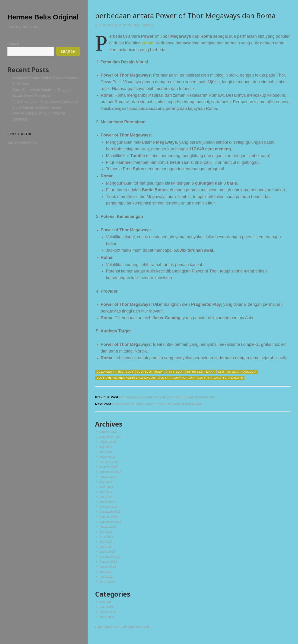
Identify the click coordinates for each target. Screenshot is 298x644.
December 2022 (111, 562)
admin (152, 25)
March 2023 (108, 557)
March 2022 (108, 588)
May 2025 (106, 453)
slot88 (148, 43)
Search (13, 53)
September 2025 (111, 438)
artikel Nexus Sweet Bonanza (36, 117)
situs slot (181, 372)
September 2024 (111, 474)
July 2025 (106, 448)
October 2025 (109, 433)
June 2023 (107, 542)
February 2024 (110, 510)
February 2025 (110, 464)
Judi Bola (106, 609)
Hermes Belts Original (37, 21)
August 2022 (109, 573)
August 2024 (109, 479)
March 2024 (108, 505)
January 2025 (109, 469)
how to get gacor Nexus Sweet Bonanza (45, 111)
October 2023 (109, 521)
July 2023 (106, 536)
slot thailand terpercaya (231, 378)
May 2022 (106, 578)
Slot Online (132, 25)
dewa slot (106, 372)
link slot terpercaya (23, 152)
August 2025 (109, 443)
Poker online (108, 619)
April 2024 (107, 500)
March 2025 (108, 459)
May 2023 (106, 547)
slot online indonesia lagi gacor (128, 378)
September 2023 (111, 526)
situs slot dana (209, 372)
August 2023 (109, 531)
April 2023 (107, 552)
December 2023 (111, 516)
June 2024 (107, 490)
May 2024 (106, 495)
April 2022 (107, 583)
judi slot (128, 372)
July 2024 (106, 485)
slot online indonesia (249, 372)
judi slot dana (154, 372)
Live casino (108, 614)
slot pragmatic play (183, 378)
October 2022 (109, 567)
